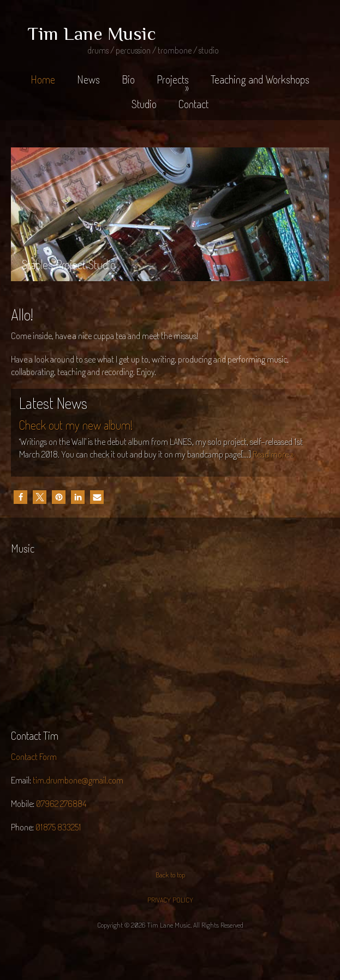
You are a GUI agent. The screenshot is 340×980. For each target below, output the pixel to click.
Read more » (273, 454)
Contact (193, 104)
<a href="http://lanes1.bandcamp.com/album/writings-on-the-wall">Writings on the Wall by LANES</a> (87, 639)
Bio (128, 79)
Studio (144, 104)
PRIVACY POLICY (170, 900)
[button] (20, 497)
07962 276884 (61, 803)
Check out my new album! (76, 425)
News (88, 79)
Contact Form (34, 756)
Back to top (170, 875)
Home (43, 79)
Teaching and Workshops (260, 79)
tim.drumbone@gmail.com (78, 780)
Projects (173, 83)
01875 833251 (58, 827)
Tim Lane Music (92, 33)
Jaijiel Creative (170, 954)
